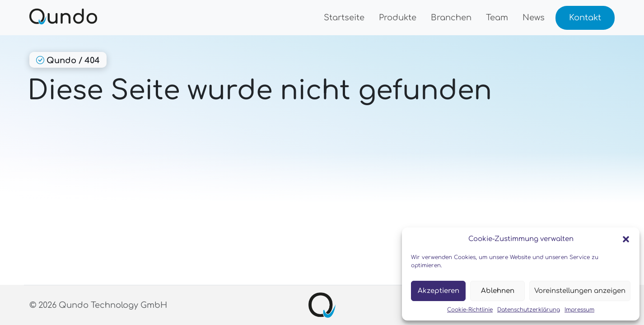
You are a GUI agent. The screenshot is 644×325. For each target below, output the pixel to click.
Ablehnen (498, 291)
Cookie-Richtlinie (470, 310)
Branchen (451, 18)
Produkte (398, 18)
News (534, 18)
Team (497, 18)
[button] (626, 239)
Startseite (344, 18)
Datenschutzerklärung (529, 310)
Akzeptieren (439, 291)
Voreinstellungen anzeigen (580, 291)
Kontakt (585, 18)
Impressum (579, 310)
